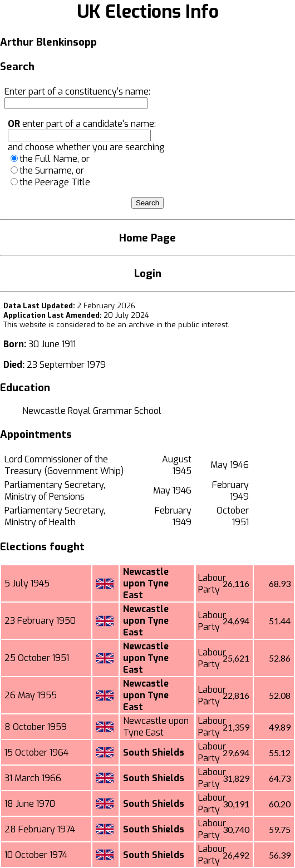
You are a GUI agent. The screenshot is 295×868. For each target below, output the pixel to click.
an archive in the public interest (173, 325)
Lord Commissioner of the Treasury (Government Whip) (64, 465)
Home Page (147, 238)
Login (148, 273)
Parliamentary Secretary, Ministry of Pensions (55, 491)
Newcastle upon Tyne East (146, 583)
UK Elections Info (148, 12)
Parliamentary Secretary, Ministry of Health (55, 516)
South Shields (154, 753)
